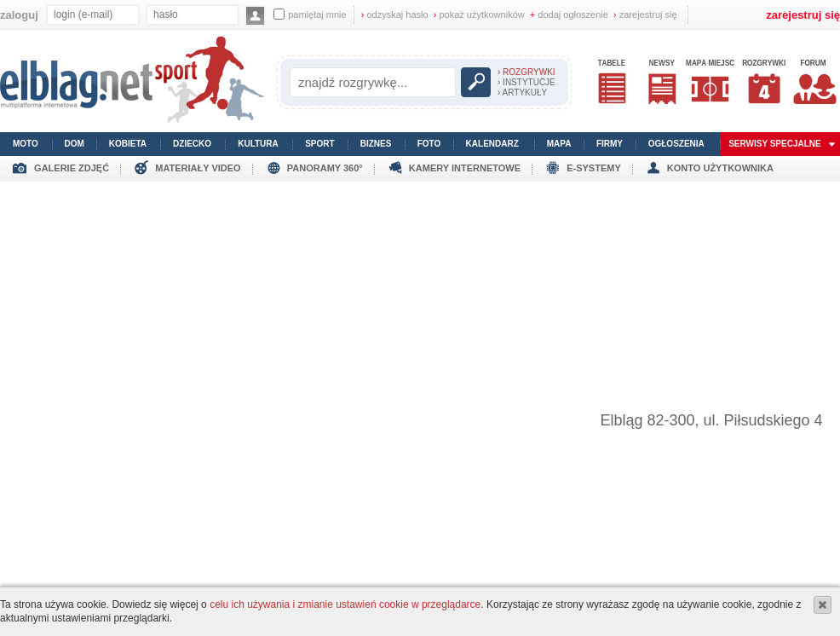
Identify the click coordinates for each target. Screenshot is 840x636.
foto (429, 144)
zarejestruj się (645, 14)
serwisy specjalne (775, 144)
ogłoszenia (676, 144)
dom (75, 144)
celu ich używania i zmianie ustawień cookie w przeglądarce (345, 604)
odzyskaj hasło (395, 14)
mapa (559, 144)
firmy (610, 144)
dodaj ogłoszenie (569, 14)
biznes (376, 144)
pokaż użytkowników (479, 14)
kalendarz (492, 144)
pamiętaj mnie (310, 14)
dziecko (192, 144)
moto (26, 144)
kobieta (128, 144)
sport (319, 144)
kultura (258, 144)
